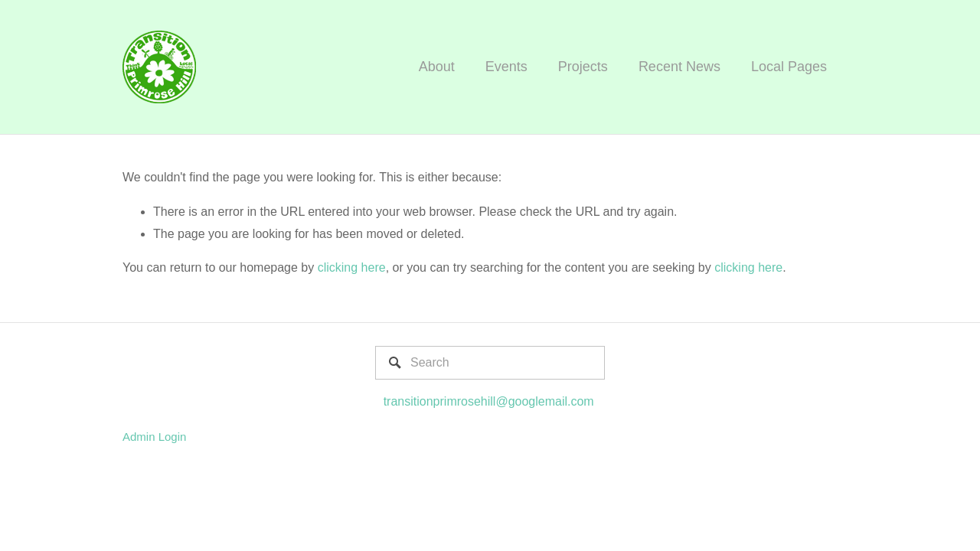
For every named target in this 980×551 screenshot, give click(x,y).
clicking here (352, 267)
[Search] (490, 363)
